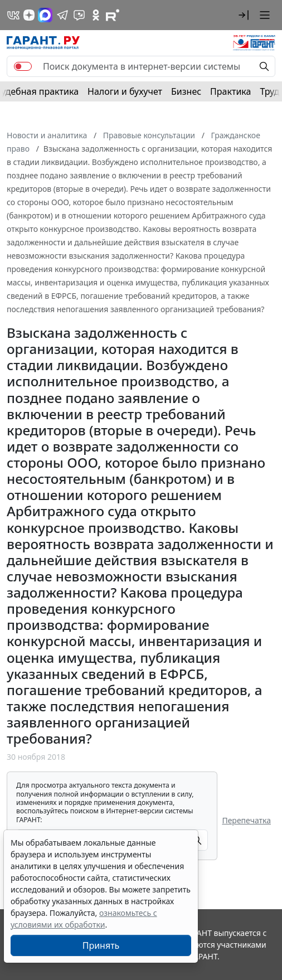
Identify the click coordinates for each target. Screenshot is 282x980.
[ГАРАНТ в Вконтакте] (13, 15)
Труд (269, 91)
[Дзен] (29, 15)
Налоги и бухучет (125, 91)
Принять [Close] (101, 945)
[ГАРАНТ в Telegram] (62, 15)
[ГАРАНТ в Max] (45, 15)
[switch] (23, 66)
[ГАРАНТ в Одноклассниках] (96, 15)
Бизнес (186, 91)
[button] (244, 15)
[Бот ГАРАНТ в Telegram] (79, 15)
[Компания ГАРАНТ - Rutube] (113, 15)
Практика (230, 91)
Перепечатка (246, 820)
